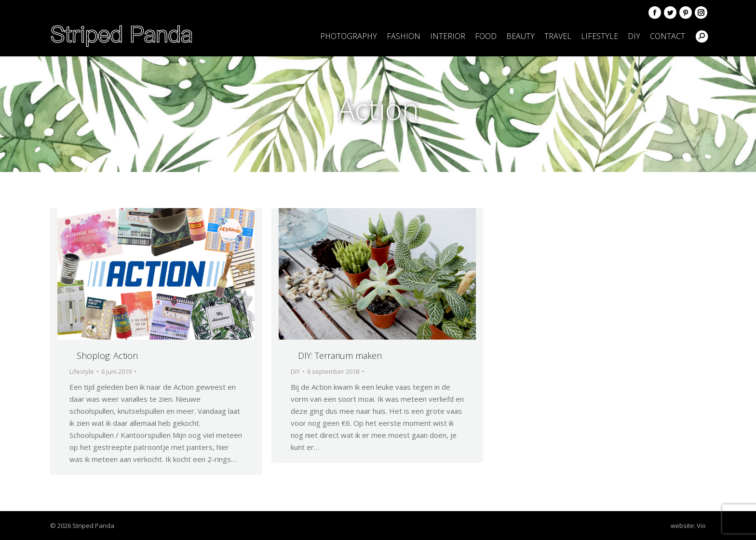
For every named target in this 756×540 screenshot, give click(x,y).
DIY (295, 371)
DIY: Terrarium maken (340, 356)
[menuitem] (349, 36)
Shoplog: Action (107, 356)
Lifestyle (82, 371)
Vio (701, 526)
